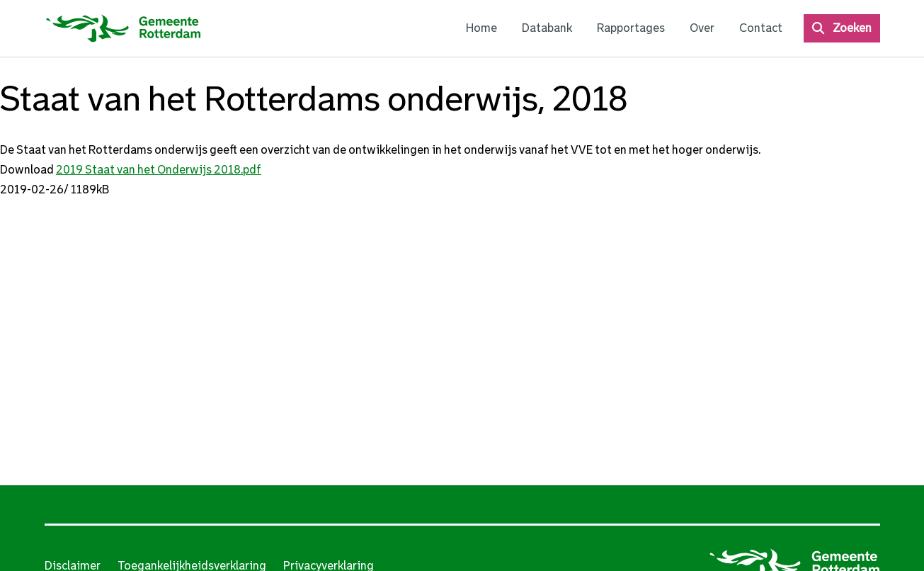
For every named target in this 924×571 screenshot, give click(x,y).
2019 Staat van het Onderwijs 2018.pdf (159, 170)
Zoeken (852, 28)
